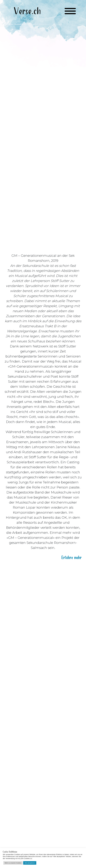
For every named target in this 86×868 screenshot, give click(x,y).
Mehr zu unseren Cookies (13, 863)
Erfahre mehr (72, 555)
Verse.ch (27, 11)
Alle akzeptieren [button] (30, 863)
